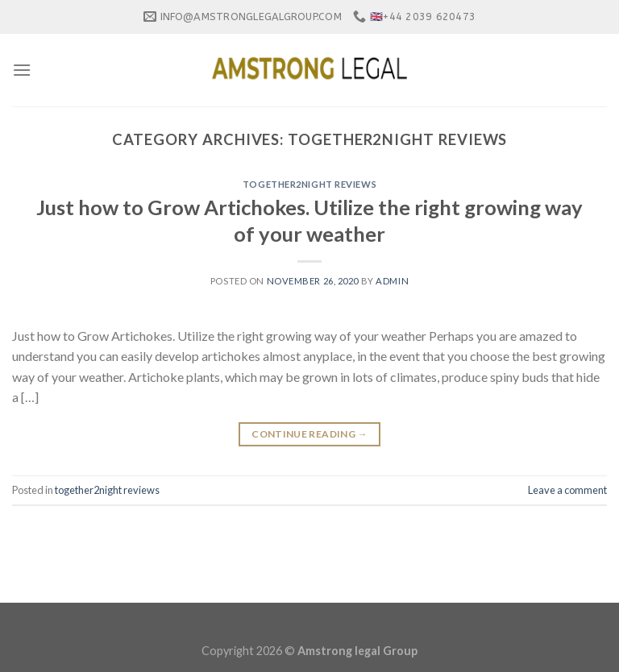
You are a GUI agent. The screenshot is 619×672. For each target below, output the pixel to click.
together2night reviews (309, 184)
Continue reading (309, 434)
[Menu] (22, 70)
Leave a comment (567, 490)
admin (392, 281)
